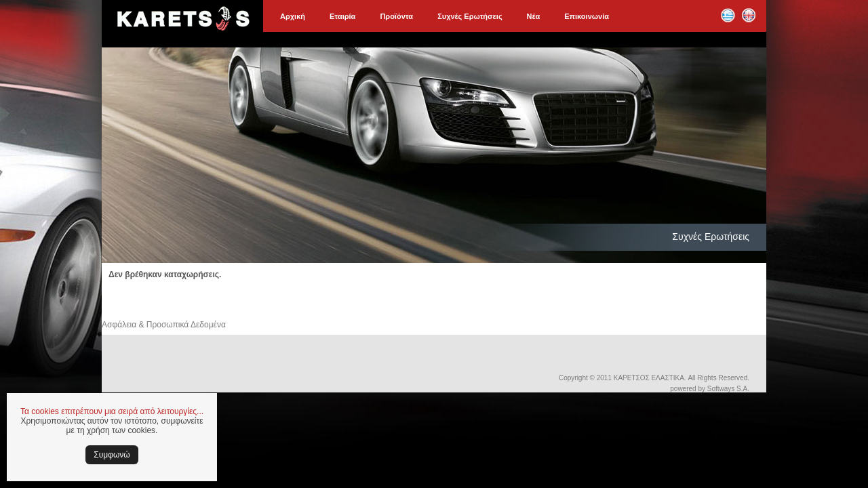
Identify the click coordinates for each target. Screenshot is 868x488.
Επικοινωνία (587, 16)
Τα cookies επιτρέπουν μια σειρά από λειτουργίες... (112, 411)
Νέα (534, 16)
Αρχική (293, 16)
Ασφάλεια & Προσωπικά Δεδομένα (164, 325)
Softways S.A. (728, 389)
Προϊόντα (396, 16)
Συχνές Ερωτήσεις (470, 16)
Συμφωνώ (112, 455)
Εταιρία (342, 16)
